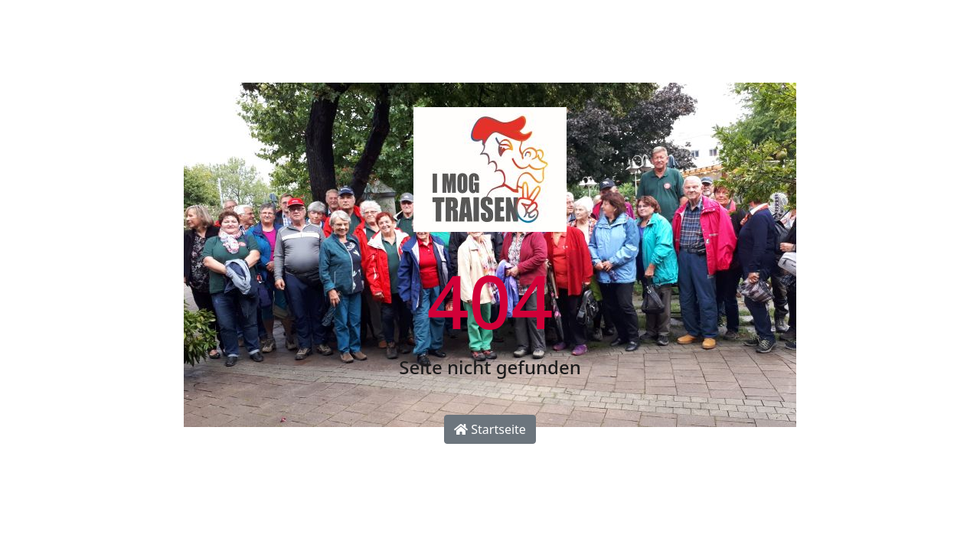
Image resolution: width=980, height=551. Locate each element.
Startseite (490, 429)
